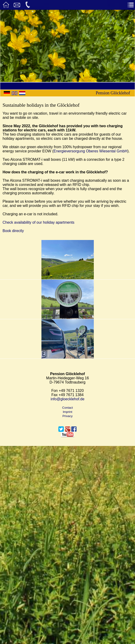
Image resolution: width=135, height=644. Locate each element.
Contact (67, 408)
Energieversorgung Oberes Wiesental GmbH (90, 151)
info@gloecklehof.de (67, 399)
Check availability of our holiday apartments (39, 222)
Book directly (13, 231)
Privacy (67, 416)
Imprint (68, 412)
